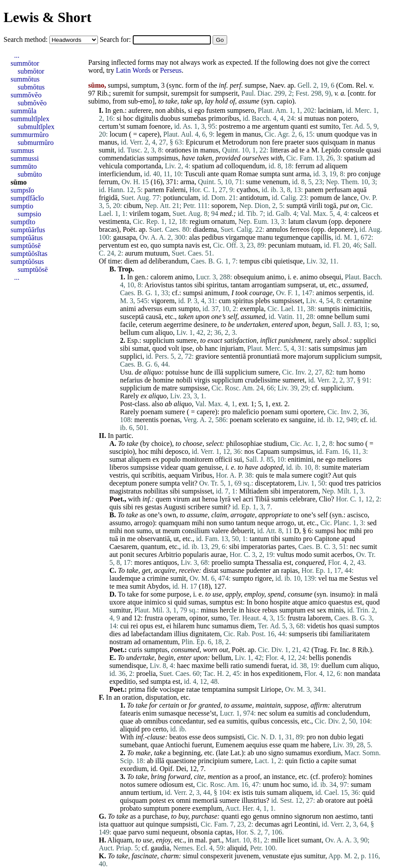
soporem (223, 206)
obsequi (330, 277)
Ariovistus (159, 285)
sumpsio (29, 214)
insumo (340, 594)
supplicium (159, 340)
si (190, 110)
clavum (316, 221)
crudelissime (263, 380)
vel (237, 499)
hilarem (184, 626)
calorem (162, 277)
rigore (263, 578)
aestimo (346, 816)
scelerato (266, 420)
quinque (157, 824)
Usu (126, 372)
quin (291, 761)
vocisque (172, 689)
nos (249, 451)
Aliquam (120, 840)
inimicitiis (356, 309)
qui (136, 475)
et (218, 142)
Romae (248, 174)
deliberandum (168, 261)
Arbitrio (170, 555)
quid (180, 602)
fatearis (130, 713)
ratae (193, 689)
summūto (24, 166)
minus (209, 610)
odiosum (171, 785)
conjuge (369, 174)
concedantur (187, 721)
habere (320, 745)
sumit (107, 150)
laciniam (330, 110)
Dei (181, 769)
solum (278, 713)
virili (316, 206)
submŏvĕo (32, 103)
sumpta (270, 174)
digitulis (146, 118)
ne (320, 459)
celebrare (302, 499)
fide (152, 689)
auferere (140, 110)
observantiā (154, 539)
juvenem (247, 856)
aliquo (164, 332)
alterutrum (346, 705)
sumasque (172, 713)
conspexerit (217, 856)
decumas (267, 824)
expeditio (123, 681)
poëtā (365, 800)
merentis (146, 420)
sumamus (225, 626)
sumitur (120, 610)
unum (324, 134)
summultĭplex (30, 119)
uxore (117, 602)
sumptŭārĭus (28, 230)
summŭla (24, 111)
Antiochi (178, 745)
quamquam (174, 523)
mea (122, 586)
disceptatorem (275, 483)
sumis (279, 499)
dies (115, 634)
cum (225, 301)
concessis (284, 721)
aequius (257, 745)
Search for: (116, 39)
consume (300, 594)
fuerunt (202, 745)
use (217, 594)
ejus (296, 856)
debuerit (242, 531)
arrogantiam (268, 285)
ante (213, 174)
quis (262, 475)
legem (225, 134)
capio (285, 101)
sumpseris (303, 634)
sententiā (233, 356)
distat (211, 570)
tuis (260, 792)
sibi (199, 285)
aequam (179, 475)
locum (118, 134)
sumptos (368, 626)
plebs (263, 301)
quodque (346, 134)
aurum (134, 253)
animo (183, 277)
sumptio (22, 206)
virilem (139, 213)
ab (168, 404)
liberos (119, 467)
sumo (356, 443)
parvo (136, 832)
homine (164, 380)
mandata (368, 673)
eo (144, 245)
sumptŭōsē (26, 246)
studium (275, 443)
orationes (178, 150)
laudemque (125, 578)
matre (169, 388)
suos (312, 142)
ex (144, 396)
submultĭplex (36, 127)
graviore (207, 356)
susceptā (132, 317)
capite (329, 761)
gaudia (160, 848)
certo (160, 729)
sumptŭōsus (27, 262)
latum (296, 221)
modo (304, 555)
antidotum (254, 198)
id (153, 769)
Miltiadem (254, 491)
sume (254, 182)
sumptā (297, 206)
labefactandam (152, 634)
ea (291, 713)
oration (132, 697)
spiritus (217, 285)
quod (159, 348)
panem (314, 190)
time (114, 261)
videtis (316, 626)
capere (148, 134)
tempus (250, 261)
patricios (369, 483)
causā (153, 317)
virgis (202, 380)
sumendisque (128, 666)
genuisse (210, 467)
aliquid (130, 729)
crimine (158, 578)
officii (224, 459)
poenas (170, 420)
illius (181, 634)
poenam (152, 412)
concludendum (348, 713)
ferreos (299, 229)
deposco (176, 451)
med (226, 213)
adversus (150, 309)
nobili (184, 380)
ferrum (305, 166)
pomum (321, 198)
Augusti (175, 507)
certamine (357, 301)
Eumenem (230, 745)
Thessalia (269, 562)
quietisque (288, 261)
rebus (270, 610)
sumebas (194, 118)
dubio (338, 737)
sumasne (232, 570)
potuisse (177, 372)
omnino (282, 816)
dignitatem (205, 634)
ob (199, 348)
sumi (363, 317)
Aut (337, 475)
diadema (205, 229)
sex (321, 610)
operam (175, 618)
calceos (361, 213)
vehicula (111, 166)
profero (332, 777)
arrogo (143, 523)
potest (157, 800)
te (302, 150)
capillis (321, 237)
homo (357, 372)
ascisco (357, 515)
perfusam (338, 190)
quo (156, 245)
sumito (329, 126)
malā (371, 594)
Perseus (171, 70)
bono (261, 602)
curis (136, 650)
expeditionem (282, 673)
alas (194, 237)
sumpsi (193, 293)
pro (352, 174)
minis (336, 610)
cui (124, 626)
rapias (289, 570)
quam (228, 174)
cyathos (247, 190)
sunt (288, 174)
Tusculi (195, 174)
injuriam (232, 348)
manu (265, 237)
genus (261, 816)
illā (219, 372)
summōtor (25, 63)
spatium (355, 158)
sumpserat (302, 285)
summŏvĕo (26, 95)
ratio (237, 666)
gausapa (124, 237)
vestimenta (114, 221)
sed (372, 523)
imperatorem (300, 491)
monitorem (198, 459)
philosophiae (244, 443)
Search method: (26, 39)
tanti (367, 816)
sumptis (329, 309)
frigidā (108, 198)
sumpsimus (162, 158)
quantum (153, 547)
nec (355, 547)
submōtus (31, 87)
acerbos (342, 555)
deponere (358, 221)
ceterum (151, 325)
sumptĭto (23, 222)
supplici (365, 340)
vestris (119, 475)
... (17, 55)
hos (333, 626)
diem (131, 261)
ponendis (339, 658)
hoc (128, 118)
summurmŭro (30, 135)
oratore (335, 800)
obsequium (249, 277)
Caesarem (123, 547)
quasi (374, 150)
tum (342, 372)
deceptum (123, 483)
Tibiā (262, 499)
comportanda (143, 166)
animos (326, 293)
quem (164, 499)
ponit (127, 555)
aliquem (336, 166)
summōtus (25, 79)
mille (279, 840)
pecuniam (282, 245)
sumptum (292, 610)
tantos (184, 285)
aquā (360, 190)
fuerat (279, 666)
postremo (232, 126)
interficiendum (120, 174)
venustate (276, 856)
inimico (155, 602)
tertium (151, 792)
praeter (294, 142)
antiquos (165, 562)
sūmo (19, 182)
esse (195, 737)
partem (154, 190)
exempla (252, 309)
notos (128, 785)
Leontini (306, 824)
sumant (311, 840)
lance (350, 198)
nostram (121, 642)
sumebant (133, 745)
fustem (216, 110)
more (289, 356)
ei (169, 626)
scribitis (153, 475)
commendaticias (122, 158)
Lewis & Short (47, 17)
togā (330, 206)
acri (248, 499)
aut (196, 499)
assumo (120, 523)
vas (365, 134)
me (256, 126)
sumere (187, 340)
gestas (153, 507)
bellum (344, 317)
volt (174, 348)
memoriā (205, 800)
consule (354, 150)
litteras (280, 150)
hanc (211, 348)
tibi (275, 539)
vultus (286, 555)
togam (160, 213)
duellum (333, 666)
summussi (25, 158)
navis (193, 245)
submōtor (31, 71)
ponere (148, 483)
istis (247, 792)
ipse (187, 348)
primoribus (224, 118)
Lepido (331, 150)
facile (128, 325)
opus (146, 626)
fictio (307, 761)
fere (278, 142)
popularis (196, 555)
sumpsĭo (22, 190)
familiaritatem (350, 634)
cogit (321, 475)
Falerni (176, 190)
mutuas (314, 118)
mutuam (309, 245)
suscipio (121, 451)
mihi (157, 451)
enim (150, 713)
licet (294, 840)
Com (345, 85)
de (337, 198)
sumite (331, 467)
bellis (316, 658)
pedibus (213, 237)
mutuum (156, 253)
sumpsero (241, 110)
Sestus (358, 578)
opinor (198, 618)
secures (146, 555)
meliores (350, 459)
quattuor (122, 824)
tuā (114, 539)
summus (22, 150)
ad (294, 150)
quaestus (340, 602)
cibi (267, 261)
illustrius (254, 800)
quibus (260, 721)
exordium (327, 753)
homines (360, 777)
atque (135, 602)
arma (303, 174)
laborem (319, 618)
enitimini (301, 459)
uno (261, 753)
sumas (197, 602)
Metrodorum (240, 142)
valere (220, 531)
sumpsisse (194, 388)
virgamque (240, 237)
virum (181, 499)
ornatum (223, 221)
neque (266, 523)
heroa (210, 499)
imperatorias (258, 547)
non (161, 110)
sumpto (189, 309)
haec (183, 666)
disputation (161, 697)
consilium (196, 531)
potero (348, 118)
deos (209, 737)
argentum (276, 126)
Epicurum (200, 142)
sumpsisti (231, 737)
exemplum (207, 808)
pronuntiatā (264, 356)
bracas (108, 229)
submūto (30, 174)
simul (191, 856)
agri (287, 824)
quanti (299, 126)
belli (222, 666)
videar (169, 467)
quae (127, 721)
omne (325, 317)
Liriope (271, 689)
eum (170, 309)
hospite (280, 602)
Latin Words (133, 70)
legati (356, 737)
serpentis (351, 293)
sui (238, 459)
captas (224, 832)
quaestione (181, 761)
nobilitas (156, 491)
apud (348, 539)
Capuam (268, 451)
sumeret (294, 380)
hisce (253, 610)
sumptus (221, 602)
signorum (307, 816)
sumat (140, 348)
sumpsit (157, 93)
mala (283, 475)
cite (199, 777)
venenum (275, 182)
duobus (170, 118)
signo (276, 753)
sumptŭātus (27, 238)
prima (137, 689)
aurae (219, 555)
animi (128, 309)
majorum (311, 356)
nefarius (131, 380)
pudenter (258, 570)
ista (104, 824)
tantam (240, 285)
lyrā (225, 499)
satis (315, 348)
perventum (114, 245)
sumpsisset (287, 301)
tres (350, 483)
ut (322, 285)
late (223, 753)
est (314, 126)
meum (171, 531)
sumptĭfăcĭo (27, 198)
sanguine (301, 420)
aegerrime (178, 325)
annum (130, 792)
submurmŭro (36, 143)
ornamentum (160, 642)
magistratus (126, 491)
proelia (146, 673)
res (139, 507)
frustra (154, 618)
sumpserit (224, 93)
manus (252, 134)
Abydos (158, 586)
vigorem (163, 301)
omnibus (155, 721)
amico (318, 602)
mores (143, 562)
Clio (325, 499)
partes (286, 547)
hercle (228, 610)
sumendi (257, 666)
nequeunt (174, 832)
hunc (197, 372)
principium (213, 761)
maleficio (246, 412)
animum (216, 293)
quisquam (334, 142)
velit (188, 483)
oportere (312, 412)
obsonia (202, 832)
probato (131, 808)
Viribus (202, 475)
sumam (137, 126)
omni (184, 800)
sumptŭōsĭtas (29, 254)
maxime (203, 666)
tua (333, 578)
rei (134, 626)
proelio (221, 562)
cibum (132, 206)
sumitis (306, 713)
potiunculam (181, 198)
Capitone (327, 539)
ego (199, 110)
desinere (205, 325)
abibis (176, 110)
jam (362, 348)
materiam (356, 467)
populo (171, 459)
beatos (178, 737)
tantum (246, 523)
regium (200, 221)
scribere (199, 507)
